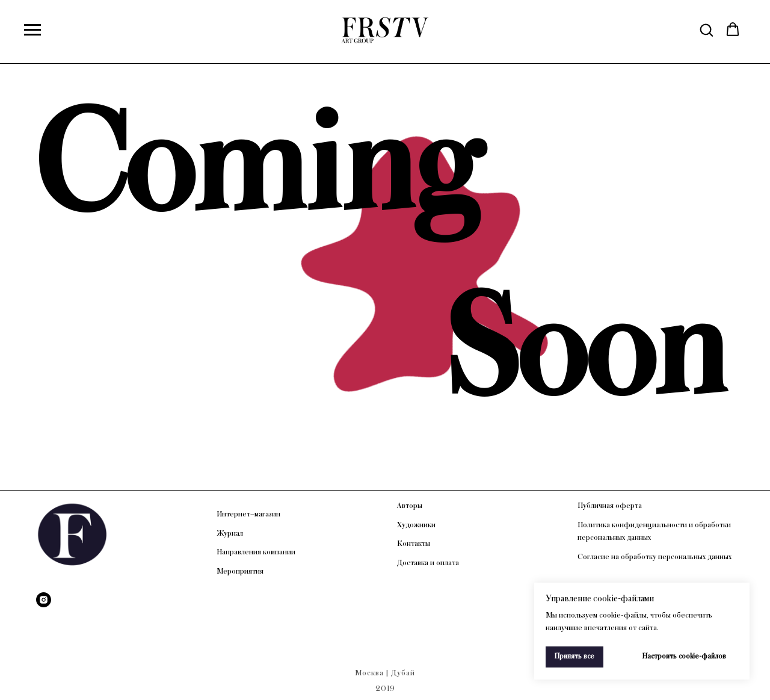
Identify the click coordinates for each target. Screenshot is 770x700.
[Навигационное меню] (32, 30)
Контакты (414, 544)
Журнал (230, 533)
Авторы (410, 506)
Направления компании (256, 552)
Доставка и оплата (428, 563)
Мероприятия (240, 571)
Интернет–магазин (248, 514)
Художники (416, 525)
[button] (706, 29)
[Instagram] (44, 600)
